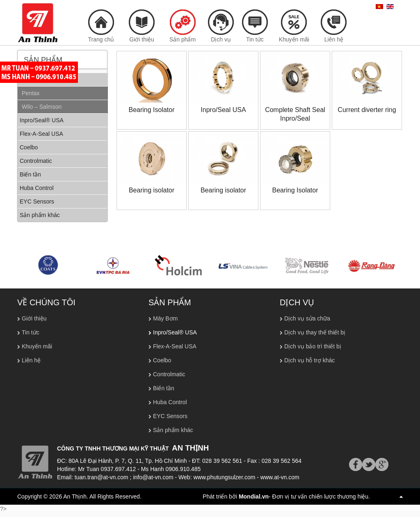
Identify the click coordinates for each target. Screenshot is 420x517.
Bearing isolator (152, 190)
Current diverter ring (367, 110)
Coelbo (162, 360)
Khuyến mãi (37, 346)
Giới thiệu (34, 318)
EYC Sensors (170, 416)
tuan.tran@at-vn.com (102, 477)
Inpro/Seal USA (223, 110)
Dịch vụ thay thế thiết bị (315, 332)
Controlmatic (169, 374)
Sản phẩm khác (173, 430)
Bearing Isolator (151, 110)
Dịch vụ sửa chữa (307, 318)
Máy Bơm (165, 318)
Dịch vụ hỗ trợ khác (309, 360)
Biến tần (164, 388)
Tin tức (31, 332)
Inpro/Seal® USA (175, 332)
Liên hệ (31, 360)
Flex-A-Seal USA (175, 346)
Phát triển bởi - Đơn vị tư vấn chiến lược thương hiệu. (286, 496)
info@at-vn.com (153, 477)
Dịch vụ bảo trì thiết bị (313, 346)
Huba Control (170, 402)
